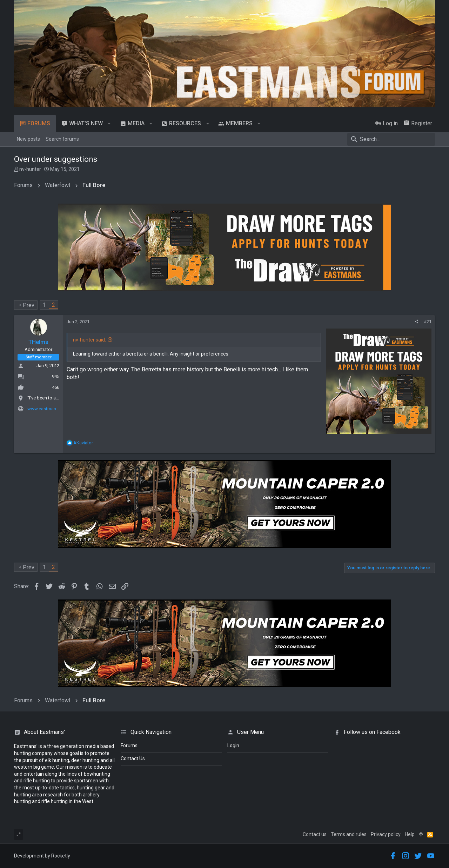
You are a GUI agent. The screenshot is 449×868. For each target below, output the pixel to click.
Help (410, 834)
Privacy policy (386, 834)
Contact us (315, 834)
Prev (29, 305)
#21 (428, 322)
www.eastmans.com (48, 409)
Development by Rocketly (42, 856)
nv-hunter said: (89, 340)
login (233, 746)
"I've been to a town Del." (52, 398)
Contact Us (133, 758)
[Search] (391, 139)
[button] (109, 124)
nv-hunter (30, 169)
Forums (129, 746)
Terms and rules (349, 834)
